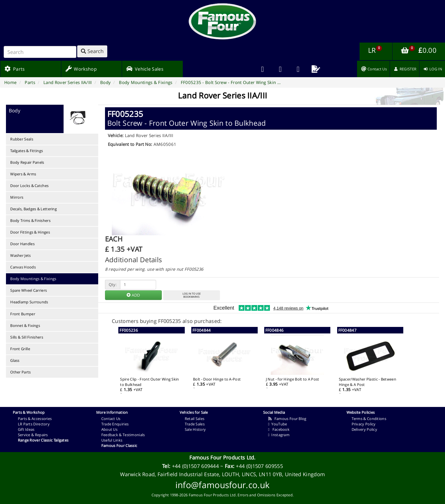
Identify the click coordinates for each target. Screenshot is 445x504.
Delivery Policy (365, 429)
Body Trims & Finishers (30, 220)
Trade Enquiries (115, 424)
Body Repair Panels (27, 162)
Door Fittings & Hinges (30, 232)
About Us (109, 429)
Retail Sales (195, 419)
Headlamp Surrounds (29, 302)
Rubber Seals (22, 139)
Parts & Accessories (35, 419)
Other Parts (20, 372)
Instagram (279, 435)
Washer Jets (20, 255)
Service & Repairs (33, 435)
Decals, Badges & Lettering (33, 209)
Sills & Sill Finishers (27, 337)
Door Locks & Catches (29, 186)
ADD (133, 295)
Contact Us (111, 419)
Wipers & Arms (23, 174)
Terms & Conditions (369, 419)
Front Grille (20, 349)
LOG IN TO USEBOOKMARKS (192, 295)
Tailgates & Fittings (27, 151)
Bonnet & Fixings (25, 325)
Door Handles (22, 244)
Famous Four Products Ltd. (222, 457)
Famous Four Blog (287, 419)
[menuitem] (280, 69)
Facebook (279, 429)
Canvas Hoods (23, 267)
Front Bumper (23, 314)
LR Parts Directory (34, 424)
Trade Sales (195, 424)
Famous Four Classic (119, 446)
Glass (15, 360)
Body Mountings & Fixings (33, 279)
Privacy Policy (364, 424)
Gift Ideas (26, 429)
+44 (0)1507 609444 (195, 466)
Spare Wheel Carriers (29, 290)
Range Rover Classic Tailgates (43, 440)
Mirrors (17, 197)
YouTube (278, 424)
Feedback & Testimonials (123, 435)
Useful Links (112, 440)
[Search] (40, 52)
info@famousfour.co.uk (222, 485)
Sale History (195, 429)
